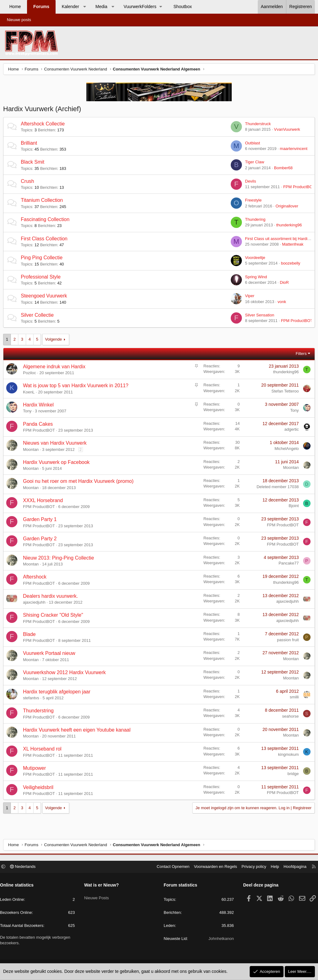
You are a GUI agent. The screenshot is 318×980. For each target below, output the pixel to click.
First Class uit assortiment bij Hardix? (277, 240)
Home (15, 7)
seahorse (289, 718)
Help (272, 867)
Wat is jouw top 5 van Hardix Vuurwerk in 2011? (77, 387)
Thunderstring (40, 712)
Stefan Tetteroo (284, 393)
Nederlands (26, 867)
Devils (249, 183)
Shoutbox (183, 7)
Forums (41, 7)
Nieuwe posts (19, 20)
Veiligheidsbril (40, 789)
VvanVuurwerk (285, 131)
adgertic (290, 431)
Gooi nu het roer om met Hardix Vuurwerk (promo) (80, 483)
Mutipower (36, 770)
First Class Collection (46, 240)
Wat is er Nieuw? (103, 886)
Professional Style (42, 278)
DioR (283, 284)
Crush (29, 183)
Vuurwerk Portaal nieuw (51, 655)
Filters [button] (300, 355)
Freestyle (252, 202)
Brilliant (30, 145)
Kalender (70, 7)
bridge (292, 775)
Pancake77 (287, 565)
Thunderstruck (256, 125)
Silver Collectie (39, 317)
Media (101, 7)
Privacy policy (251, 867)
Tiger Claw (253, 163)
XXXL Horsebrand (44, 502)
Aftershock (36, 578)
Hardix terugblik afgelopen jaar (58, 693)
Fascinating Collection (47, 221)
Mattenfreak (291, 246)
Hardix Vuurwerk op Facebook (58, 464)
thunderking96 (288, 227)
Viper (248, 297)
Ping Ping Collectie (43, 259)
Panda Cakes (39, 426)
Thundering (254, 221)
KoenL (30, 394)
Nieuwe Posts (98, 896)
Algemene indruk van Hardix (56, 368)
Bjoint (292, 507)
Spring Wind (254, 278)
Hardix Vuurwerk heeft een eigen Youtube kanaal (78, 731)
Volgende (55, 341)
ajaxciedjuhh (36, 604)
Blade (31, 636)
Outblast (251, 145)
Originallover (285, 208)
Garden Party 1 (41, 521)
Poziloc (31, 374)
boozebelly (289, 265)
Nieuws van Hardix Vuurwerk (56, 445)
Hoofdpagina (292, 867)
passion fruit (286, 641)
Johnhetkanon (220, 939)
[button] (84, 7)
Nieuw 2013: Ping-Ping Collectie (60, 559)
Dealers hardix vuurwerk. (52, 598)
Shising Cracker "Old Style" (55, 617)
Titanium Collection (43, 202)
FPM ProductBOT (298, 188)
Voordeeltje (254, 259)
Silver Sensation (258, 317)
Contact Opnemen (170, 867)
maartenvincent (292, 150)
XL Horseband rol (44, 750)
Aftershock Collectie (44, 125)
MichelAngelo (285, 450)
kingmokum (287, 756)
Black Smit (34, 163)
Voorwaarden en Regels (213, 867)
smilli (293, 699)
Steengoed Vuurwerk (45, 297)
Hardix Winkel (40, 406)
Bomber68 (282, 169)
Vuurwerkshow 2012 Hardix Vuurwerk (66, 674)
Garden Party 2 (41, 540)
